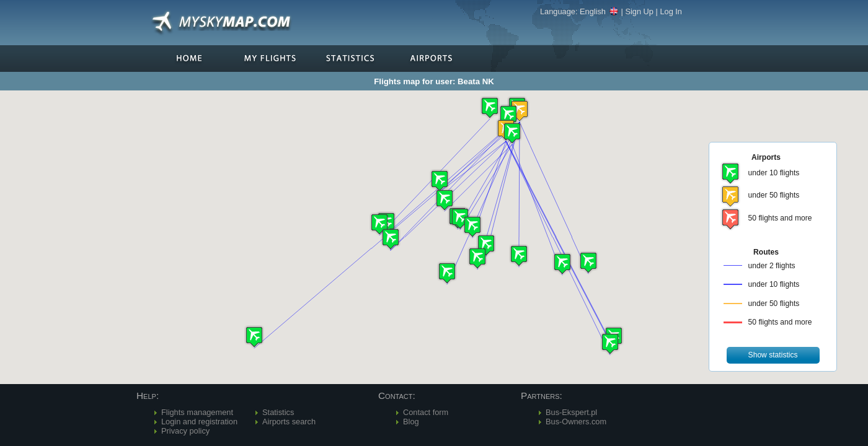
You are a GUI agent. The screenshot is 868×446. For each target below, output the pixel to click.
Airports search (289, 422)
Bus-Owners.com (576, 422)
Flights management (197, 412)
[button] (512, 133)
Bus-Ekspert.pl (571, 412)
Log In (671, 11)
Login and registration (199, 422)
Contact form (426, 412)
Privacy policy (185, 431)
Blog (411, 422)
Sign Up (639, 11)
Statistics (278, 412)
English (599, 11)
